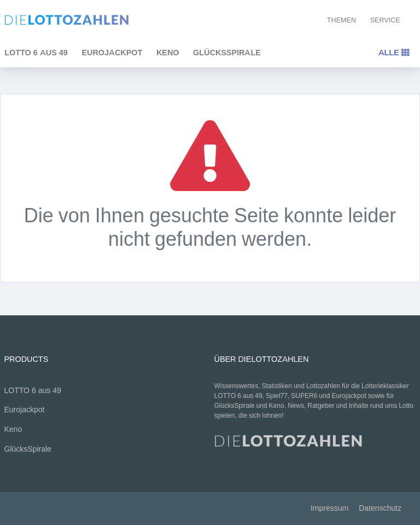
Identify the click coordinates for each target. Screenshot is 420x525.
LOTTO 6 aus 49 (33, 391)
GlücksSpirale (227, 53)
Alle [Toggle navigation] (394, 53)
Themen (342, 20)
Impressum (329, 508)
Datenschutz (380, 508)
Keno (168, 53)
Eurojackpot (112, 53)
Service (385, 20)
